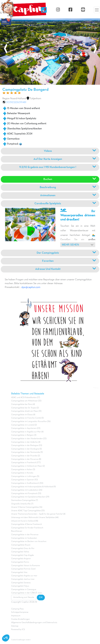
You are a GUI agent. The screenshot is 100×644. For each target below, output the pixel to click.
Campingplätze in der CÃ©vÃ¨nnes (27, 593)
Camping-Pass (17, 609)
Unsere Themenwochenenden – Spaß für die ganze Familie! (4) (38, 514)
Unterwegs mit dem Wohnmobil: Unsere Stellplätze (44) (35, 518)
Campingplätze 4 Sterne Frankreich (27, 524)
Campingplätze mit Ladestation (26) (27, 490)
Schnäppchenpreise (20, 612)
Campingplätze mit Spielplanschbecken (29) (30, 497)
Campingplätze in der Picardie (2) (26, 456)
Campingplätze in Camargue (24, 590)
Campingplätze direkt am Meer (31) (26, 411)
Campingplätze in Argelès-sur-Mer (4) (27, 432)
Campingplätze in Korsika (22, 473)
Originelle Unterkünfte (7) (22, 504)
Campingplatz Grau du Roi (23, 548)
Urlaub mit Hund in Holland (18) (25, 521)
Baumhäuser (17, 531)
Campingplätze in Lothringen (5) (25, 476)
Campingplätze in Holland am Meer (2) (28, 466)
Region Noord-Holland (14, 99)
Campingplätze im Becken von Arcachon (29, 541)
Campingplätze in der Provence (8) (26, 459)
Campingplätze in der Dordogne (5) (26, 449)
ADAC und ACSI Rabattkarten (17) (26, 398)
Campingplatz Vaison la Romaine (26, 566)
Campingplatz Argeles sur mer (24, 576)
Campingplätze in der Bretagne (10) (27, 445)
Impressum (16, 616)
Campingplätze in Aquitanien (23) (26, 428)
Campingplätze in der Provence (25, 535)
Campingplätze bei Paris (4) (23, 404)
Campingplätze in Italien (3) (23, 470)
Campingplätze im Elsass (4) (23, 415)
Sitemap (15, 626)
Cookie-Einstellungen (20, 619)
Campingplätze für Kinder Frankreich (27, 528)
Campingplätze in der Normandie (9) (27, 452)
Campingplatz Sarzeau (21, 583)
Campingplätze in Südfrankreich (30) (27, 483)
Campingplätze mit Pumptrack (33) (26, 494)
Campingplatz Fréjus (20, 586)
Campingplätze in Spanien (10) (24, 480)
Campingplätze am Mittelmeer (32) (26, 401)
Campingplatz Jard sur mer (23, 579)
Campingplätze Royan (21, 545)
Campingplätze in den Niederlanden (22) (29, 439)
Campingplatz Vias (19, 572)
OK (41, 597)
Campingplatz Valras (20, 552)
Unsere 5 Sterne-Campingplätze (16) (27, 507)
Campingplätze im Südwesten (24, 538)
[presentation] (6, 49)
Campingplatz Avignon (21, 559)
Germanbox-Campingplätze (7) (24, 500)
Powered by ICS (18, 630)
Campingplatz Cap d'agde (22, 555)
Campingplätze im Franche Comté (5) (27, 418)
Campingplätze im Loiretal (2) (24, 425)
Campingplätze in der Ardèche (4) (26, 442)
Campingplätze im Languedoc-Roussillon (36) (31, 422)
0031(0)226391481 (16, 102)
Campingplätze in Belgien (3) (24, 435)
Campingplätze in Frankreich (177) (26, 463)
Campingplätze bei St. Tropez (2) (25, 408)
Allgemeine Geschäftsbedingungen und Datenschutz (34, 623)
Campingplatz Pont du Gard (23, 569)
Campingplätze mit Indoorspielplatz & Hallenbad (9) (33, 487)
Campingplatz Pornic (20, 562)
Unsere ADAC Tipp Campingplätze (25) (28, 511)
